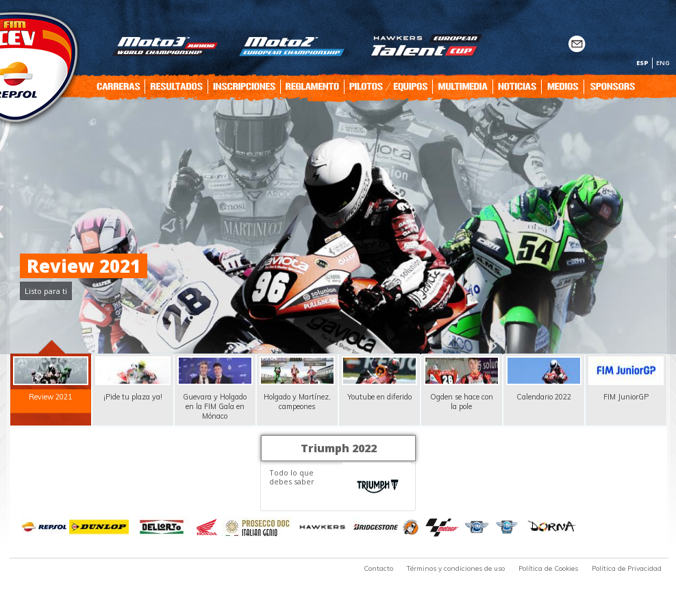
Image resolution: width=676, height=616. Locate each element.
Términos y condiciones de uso (456, 568)
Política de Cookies (548, 568)
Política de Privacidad (627, 568)
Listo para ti (46, 291)
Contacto (378, 568)
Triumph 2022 (339, 448)
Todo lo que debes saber (292, 477)
